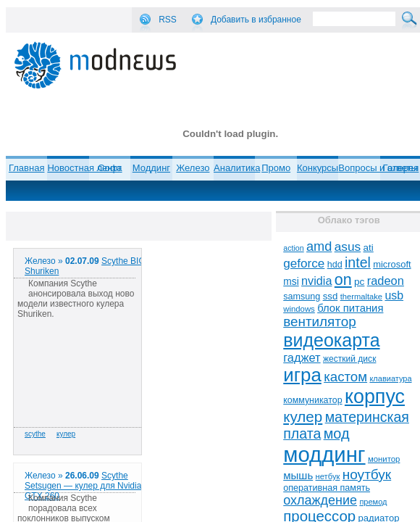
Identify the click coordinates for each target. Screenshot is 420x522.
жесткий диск (349, 359)
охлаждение (320, 500)
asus (348, 246)
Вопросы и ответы (378, 168)
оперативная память (327, 488)
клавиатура (390, 378)
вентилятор (320, 322)
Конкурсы (318, 168)
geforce (304, 264)
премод (373, 502)
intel (358, 262)
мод (337, 434)
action (293, 248)
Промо (276, 168)
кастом (345, 377)
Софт (110, 168)
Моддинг (151, 168)
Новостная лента (84, 168)
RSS (168, 20)
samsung (302, 297)
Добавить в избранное (256, 20)
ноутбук (367, 475)
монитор (384, 459)
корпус (375, 397)
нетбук (328, 476)
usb (394, 295)
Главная (26, 168)
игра (302, 375)
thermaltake (361, 297)
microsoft (392, 264)
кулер (66, 434)
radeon (386, 281)
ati (369, 248)
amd (319, 246)
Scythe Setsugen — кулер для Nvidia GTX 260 (83, 486)
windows (299, 309)
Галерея (400, 168)
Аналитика (237, 168)
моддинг (324, 454)
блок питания (350, 308)
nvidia (316, 281)
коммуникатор (312, 400)
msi (291, 282)
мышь (298, 475)
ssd (331, 296)
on (343, 280)
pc (359, 282)
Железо (193, 168)
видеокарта (331, 340)
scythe (35, 434)
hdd (335, 265)
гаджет (302, 357)
